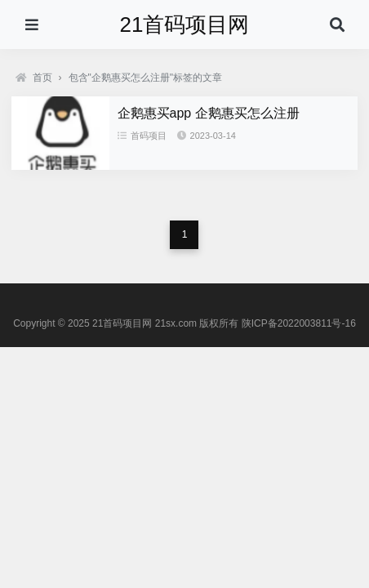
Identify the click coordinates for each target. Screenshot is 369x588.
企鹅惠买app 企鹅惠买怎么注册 (209, 113)
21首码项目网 (185, 24)
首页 (34, 78)
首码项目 (142, 136)
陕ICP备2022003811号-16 (299, 323)
